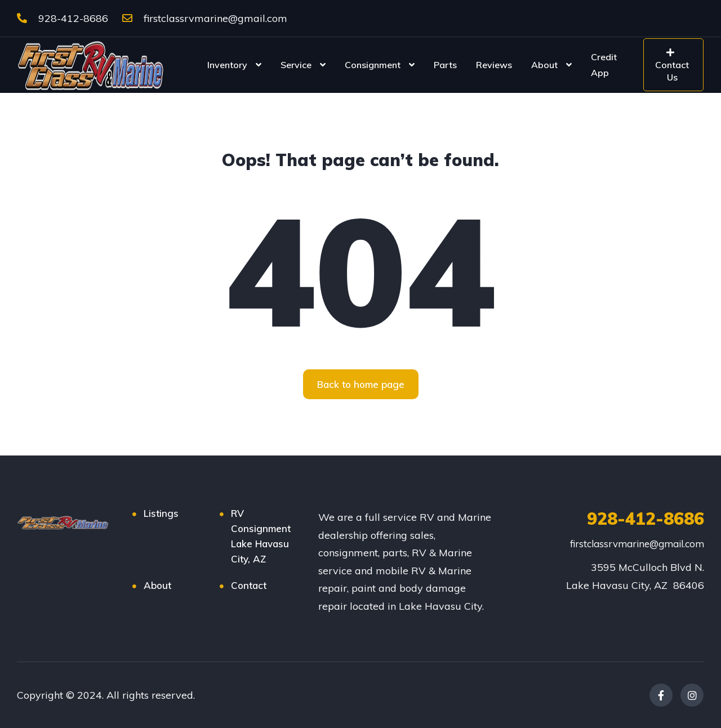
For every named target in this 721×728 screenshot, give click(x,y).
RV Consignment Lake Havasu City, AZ (261, 536)
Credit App (604, 65)
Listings (161, 513)
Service (296, 65)
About (544, 65)
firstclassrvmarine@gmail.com (205, 18)
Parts (445, 65)
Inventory (227, 65)
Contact (249, 585)
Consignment (373, 65)
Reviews (494, 65)
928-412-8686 (63, 18)
